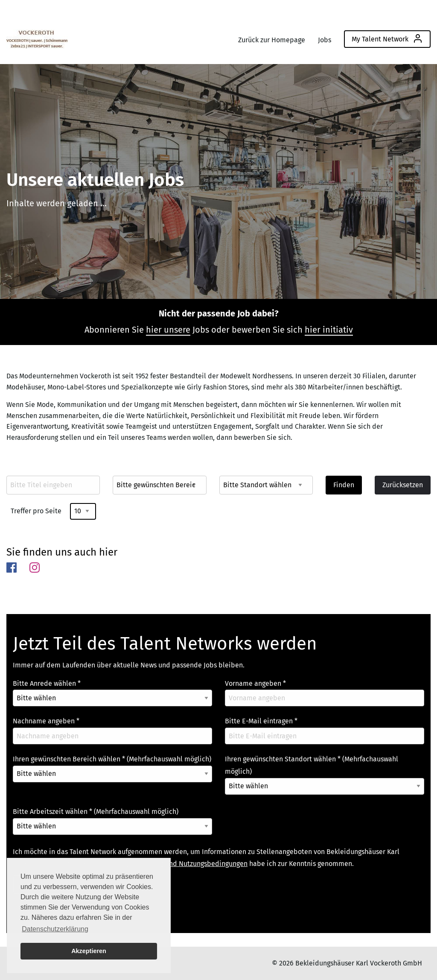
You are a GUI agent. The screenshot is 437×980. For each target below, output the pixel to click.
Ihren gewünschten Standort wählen (312, 765)
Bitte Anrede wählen (47, 683)
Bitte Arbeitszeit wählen (96, 812)
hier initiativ (329, 330)
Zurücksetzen (403, 485)
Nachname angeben (46, 721)
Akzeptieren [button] (89, 951)
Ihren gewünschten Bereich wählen (112, 759)
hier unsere (168, 330)
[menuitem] (37, 37)
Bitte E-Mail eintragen (261, 721)
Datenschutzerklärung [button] (55, 929)
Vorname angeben (255, 683)
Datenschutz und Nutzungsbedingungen (186, 864)
